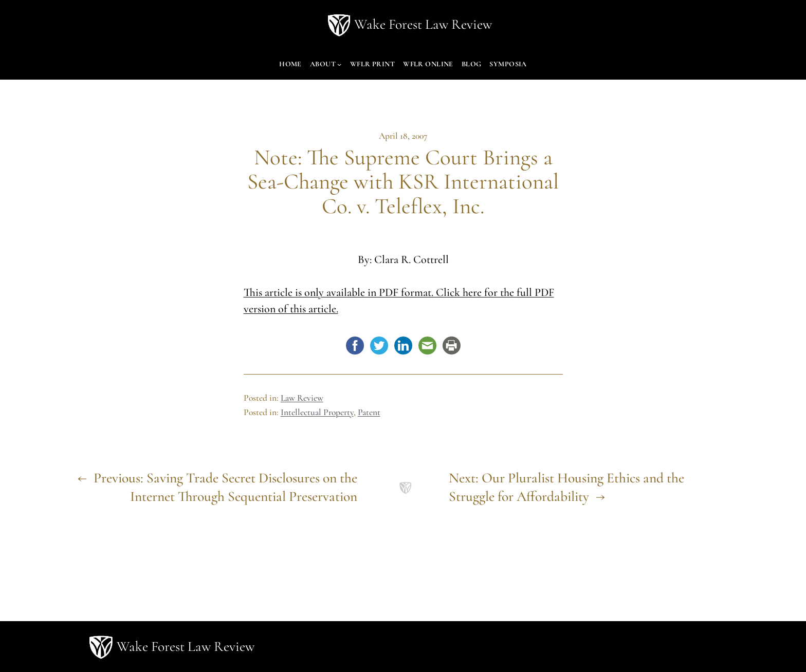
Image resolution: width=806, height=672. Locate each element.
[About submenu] (339, 64)
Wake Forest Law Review (423, 24)
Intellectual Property (317, 412)
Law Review (302, 398)
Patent (369, 412)
